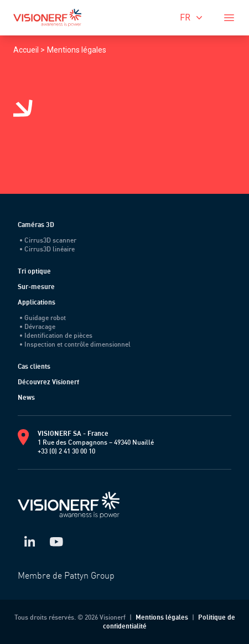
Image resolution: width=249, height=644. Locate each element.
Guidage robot (43, 318)
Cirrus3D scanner (48, 240)
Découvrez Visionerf (48, 382)
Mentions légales (77, 50)
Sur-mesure (36, 287)
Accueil (27, 50)
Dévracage (38, 326)
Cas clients (34, 366)
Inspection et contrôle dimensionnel (75, 344)
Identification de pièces (56, 335)
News (26, 397)
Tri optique (34, 271)
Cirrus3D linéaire (47, 249)
